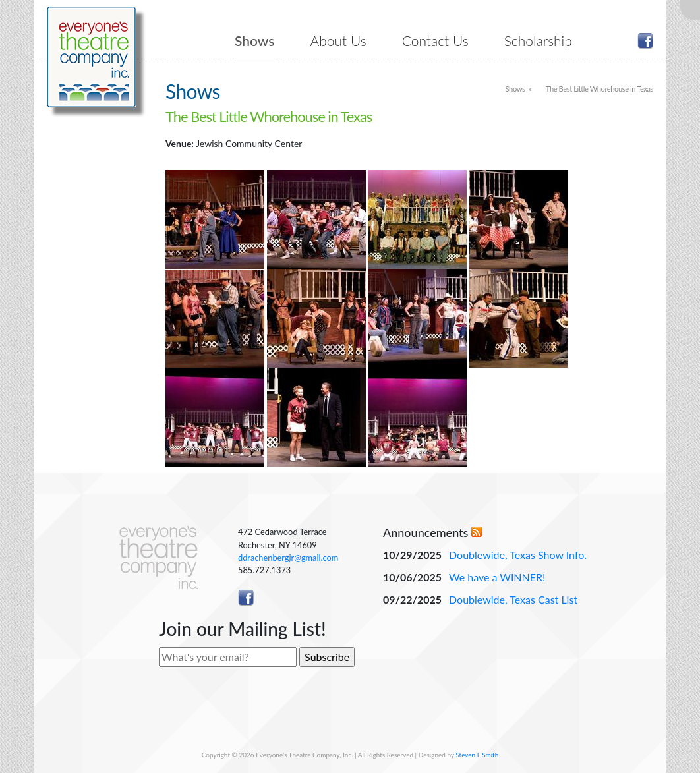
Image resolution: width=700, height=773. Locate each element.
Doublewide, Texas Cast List (513, 599)
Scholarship (538, 41)
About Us (338, 41)
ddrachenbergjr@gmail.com (288, 558)
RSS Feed (477, 532)
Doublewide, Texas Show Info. (518, 555)
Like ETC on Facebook (645, 41)
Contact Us (435, 41)
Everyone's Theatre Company (91, 57)
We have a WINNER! (497, 577)
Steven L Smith (477, 755)
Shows (254, 41)
